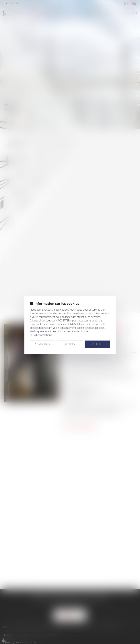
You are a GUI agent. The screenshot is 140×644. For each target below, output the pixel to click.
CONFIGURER (43, 344)
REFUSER (70, 344)
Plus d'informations (41, 335)
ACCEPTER (97, 344)
